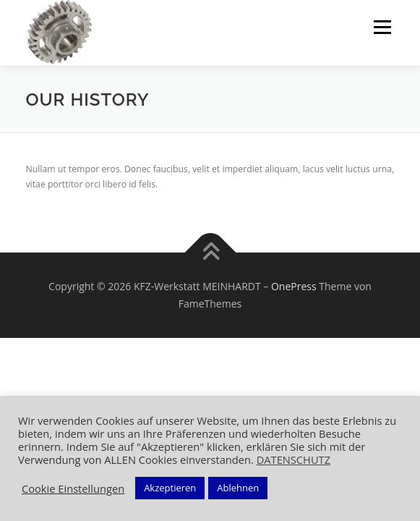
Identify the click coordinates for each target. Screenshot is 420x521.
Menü (381, 27)
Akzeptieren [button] (170, 488)
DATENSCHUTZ (293, 459)
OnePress (294, 286)
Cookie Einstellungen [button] (73, 488)
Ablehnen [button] (238, 488)
